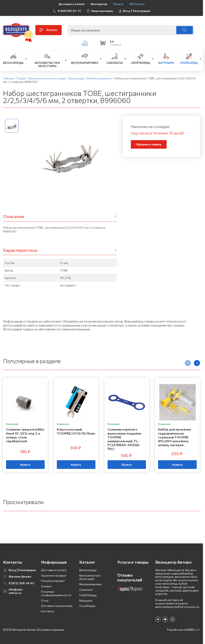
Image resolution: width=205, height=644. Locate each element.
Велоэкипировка (90, 584)
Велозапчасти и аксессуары (90, 577)
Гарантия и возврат (54, 575)
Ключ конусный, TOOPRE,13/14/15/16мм (76, 431)
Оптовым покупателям (57, 606)
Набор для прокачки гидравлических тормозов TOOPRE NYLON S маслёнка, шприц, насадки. (174, 437)
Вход (127, 11)
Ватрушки (86, 600)
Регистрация (142, 11)
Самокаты (86, 590)
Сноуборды (87, 606)
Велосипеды (88, 570)
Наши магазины (102, 11)
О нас (45, 600)
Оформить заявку (149, 144)
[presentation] (188, 363)
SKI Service (137, 4)
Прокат (118, 4)
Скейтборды (88, 595)
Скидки (46, 586)
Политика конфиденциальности (56, 593)
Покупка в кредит (53, 581)
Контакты (48, 611)
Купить (25, 465)
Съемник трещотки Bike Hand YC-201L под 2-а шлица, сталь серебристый (25, 435)
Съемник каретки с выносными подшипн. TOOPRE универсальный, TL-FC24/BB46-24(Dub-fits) (125, 439)
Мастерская (99, 4)
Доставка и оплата (72, 4)
